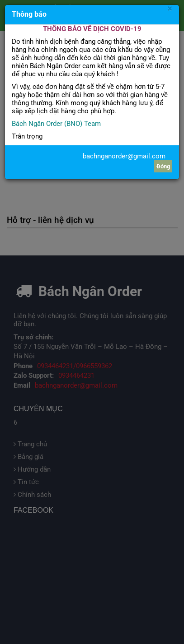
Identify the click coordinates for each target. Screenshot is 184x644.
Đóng (163, 166)
